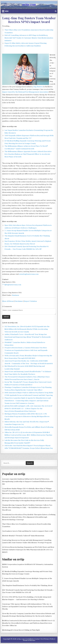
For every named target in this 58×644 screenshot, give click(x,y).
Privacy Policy (49, 639)
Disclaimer (19, 301)
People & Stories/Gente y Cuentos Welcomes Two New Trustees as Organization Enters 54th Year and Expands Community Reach (26, 350)
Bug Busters (38, 87)
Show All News (8, 301)
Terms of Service (29, 640)
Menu (7, 11)
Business (16, 295)
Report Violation (30, 301)
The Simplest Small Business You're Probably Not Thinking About (27, 585)
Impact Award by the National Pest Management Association (25, 92)
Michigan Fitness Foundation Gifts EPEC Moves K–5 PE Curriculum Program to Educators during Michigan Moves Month (27, 416)
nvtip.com (29, 4)
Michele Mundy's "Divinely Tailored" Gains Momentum (23, 536)
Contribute (29, 639)
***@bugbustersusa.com (12, 285)
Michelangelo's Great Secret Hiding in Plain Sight (21, 630)
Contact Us (39, 639)
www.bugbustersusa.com (29, 274)
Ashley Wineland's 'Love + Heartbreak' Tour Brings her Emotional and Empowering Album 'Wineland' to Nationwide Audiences (28, 337)
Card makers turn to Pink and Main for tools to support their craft (27, 531)
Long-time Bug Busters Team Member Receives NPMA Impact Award (29, 20)
